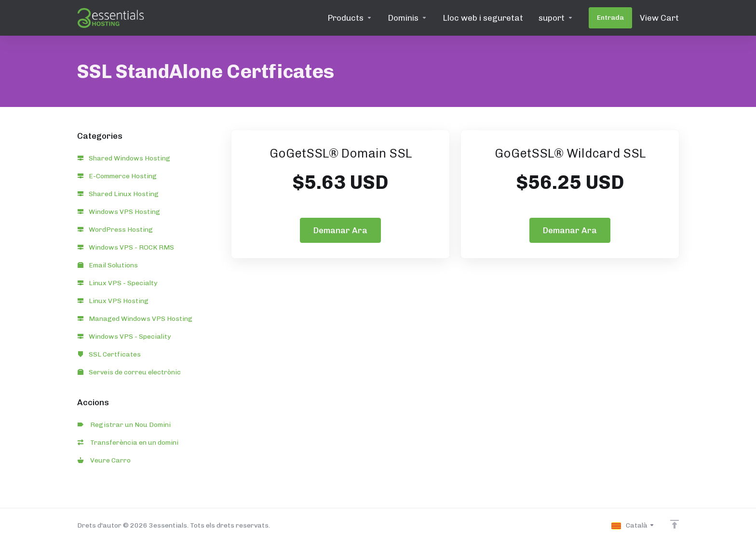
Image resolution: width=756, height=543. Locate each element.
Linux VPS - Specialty (117, 283)
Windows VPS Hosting (119, 212)
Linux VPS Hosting (113, 301)
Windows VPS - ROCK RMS (126, 247)
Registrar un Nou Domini (124, 425)
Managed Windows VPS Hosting (135, 319)
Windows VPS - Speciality (124, 337)
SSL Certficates (109, 354)
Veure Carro (104, 460)
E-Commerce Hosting (117, 176)
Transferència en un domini (128, 443)
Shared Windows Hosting (124, 158)
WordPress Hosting (115, 230)
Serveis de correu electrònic (129, 372)
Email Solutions (108, 265)
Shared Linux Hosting (118, 194)
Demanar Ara (340, 230)
